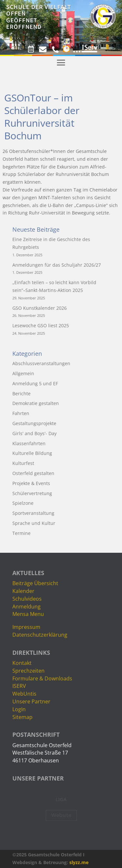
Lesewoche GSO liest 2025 (41, 325)
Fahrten (21, 413)
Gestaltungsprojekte (34, 423)
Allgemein (23, 373)
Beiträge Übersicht (35, 583)
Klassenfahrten (29, 443)
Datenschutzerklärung (40, 635)
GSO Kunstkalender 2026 (40, 308)
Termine (21, 533)
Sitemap (22, 717)
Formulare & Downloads (42, 678)
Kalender (23, 591)
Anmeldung (27, 607)
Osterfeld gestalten (33, 473)
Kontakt (22, 663)
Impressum (26, 627)
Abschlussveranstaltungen (41, 363)
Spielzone (23, 503)
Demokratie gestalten (36, 403)
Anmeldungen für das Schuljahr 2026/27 (57, 265)
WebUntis (24, 694)
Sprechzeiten (28, 671)
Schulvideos (27, 599)
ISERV (19, 686)
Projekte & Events (31, 483)
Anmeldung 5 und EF (35, 383)
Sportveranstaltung (33, 513)
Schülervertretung (32, 493)
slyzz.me (79, 862)
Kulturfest (23, 463)
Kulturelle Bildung (32, 453)
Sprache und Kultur (34, 523)
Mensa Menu (28, 614)
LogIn (19, 709)
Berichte (21, 393)
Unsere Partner (31, 701)
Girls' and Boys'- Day (34, 433)
